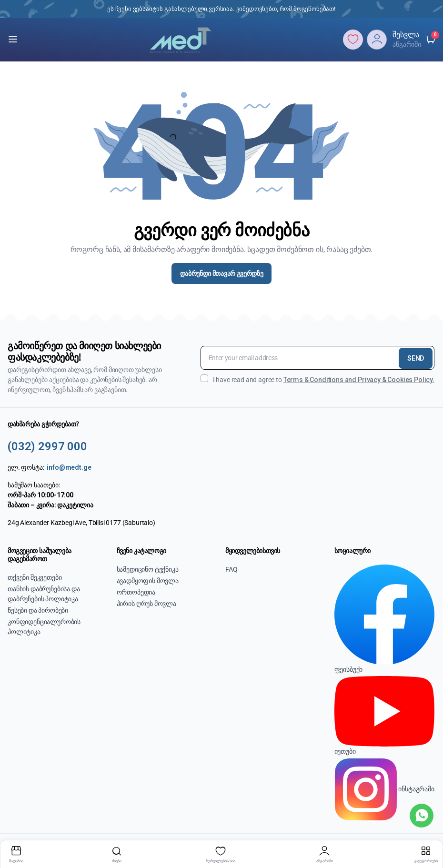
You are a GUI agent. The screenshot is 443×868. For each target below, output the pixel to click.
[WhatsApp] (422, 816)
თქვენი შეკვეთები (35, 577)
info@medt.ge (69, 467)
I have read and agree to (317, 379)
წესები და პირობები (38, 610)
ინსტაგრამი (384, 788)
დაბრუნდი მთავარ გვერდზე (222, 273)
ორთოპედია (136, 592)
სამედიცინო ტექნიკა (148, 569)
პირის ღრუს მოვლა (146, 604)
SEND (416, 358)
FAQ (232, 569)
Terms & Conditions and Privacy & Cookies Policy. (359, 380)
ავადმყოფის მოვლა (148, 581)
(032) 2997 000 (47, 446)
